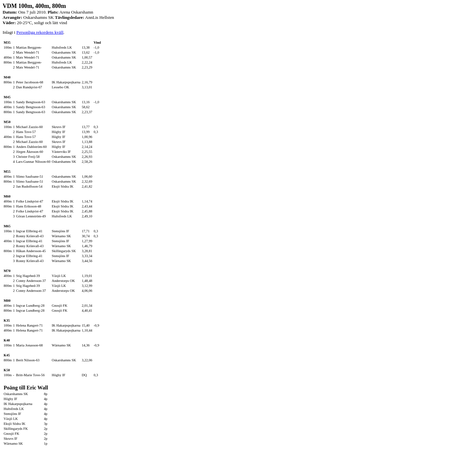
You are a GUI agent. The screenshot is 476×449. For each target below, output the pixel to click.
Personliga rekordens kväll (40, 32)
